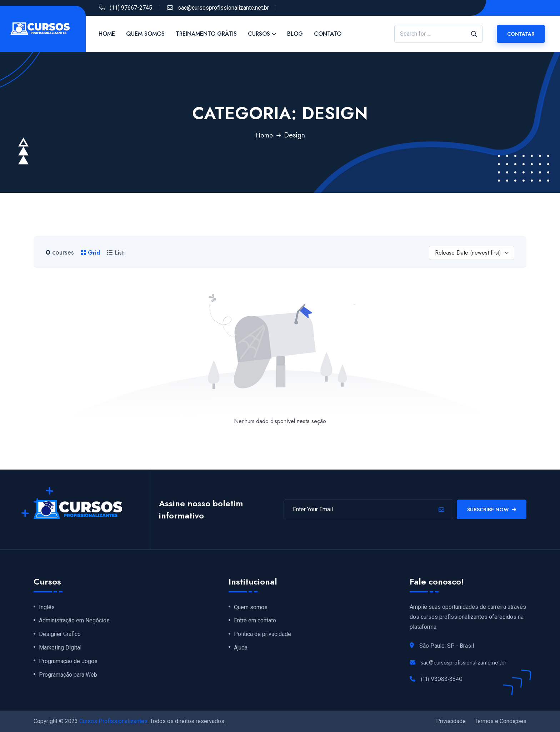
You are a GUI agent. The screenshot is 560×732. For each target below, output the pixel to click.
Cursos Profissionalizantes (113, 721)
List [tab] (116, 253)
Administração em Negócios (74, 621)
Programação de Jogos (68, 663)
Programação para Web (68, 677)
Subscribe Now (492, 510)
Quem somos (251, 607)
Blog (295, 34)
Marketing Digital (60, 649)
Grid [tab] (91, 253)
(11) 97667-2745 (131, 8)
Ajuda (241, 649)
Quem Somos (145, 34)
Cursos (259, 34)
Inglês (47, 607)
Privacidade (451, 721)
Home (107, 34)
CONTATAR (521, 34)
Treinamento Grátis (206, 34)
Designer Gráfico (60, 635)
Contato (328, 34)
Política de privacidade (262, 635)
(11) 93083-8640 (442, 679)
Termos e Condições (501, 721)
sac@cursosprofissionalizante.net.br (223, 8)
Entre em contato (255, 621)
